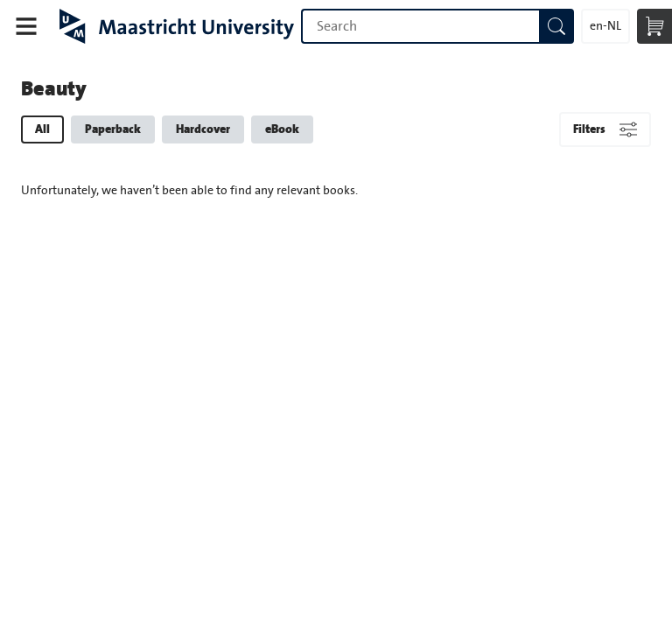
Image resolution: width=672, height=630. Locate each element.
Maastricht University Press (177, 26)
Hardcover (203, 129)
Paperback (113, 129)
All (42, 129)
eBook (282, 129)
